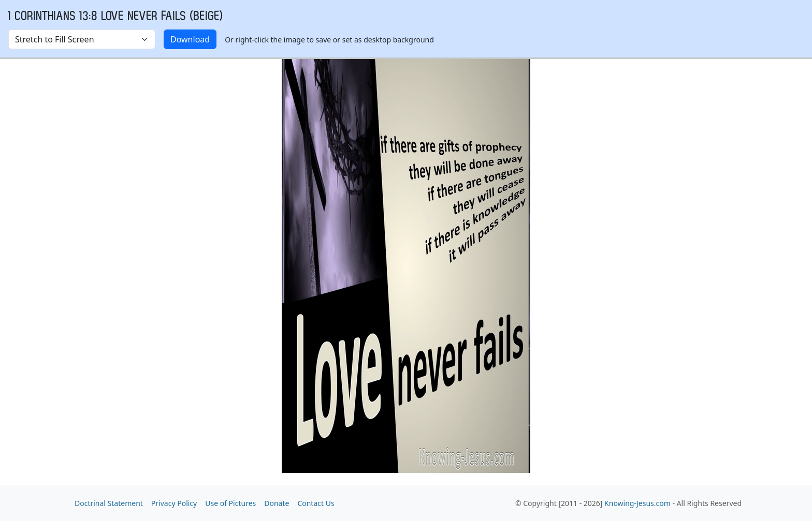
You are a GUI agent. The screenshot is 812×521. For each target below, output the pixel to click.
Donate (277, 503)
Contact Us (316, 503)
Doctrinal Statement (109, 503)
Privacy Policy (174, 503)
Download (190, 39)
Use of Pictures (230, 503)
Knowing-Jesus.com (637, 503)
